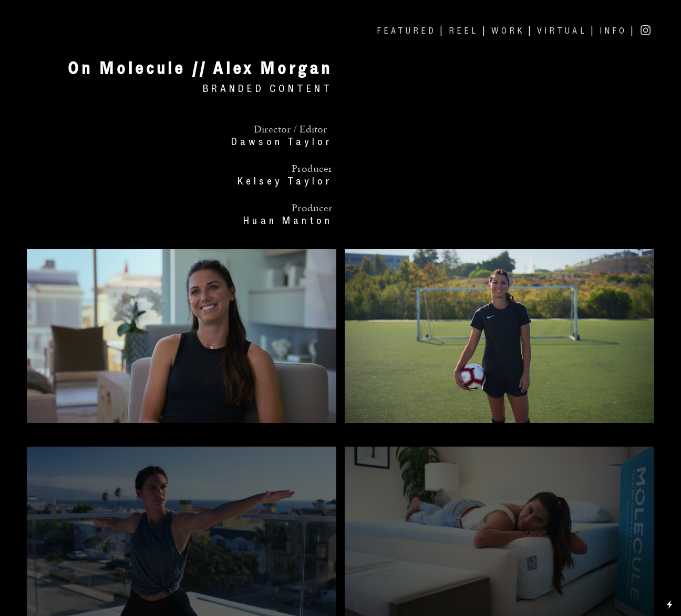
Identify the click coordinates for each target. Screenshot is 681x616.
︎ (647, 31)
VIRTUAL (562, 31)
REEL (463, 31)
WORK (508, 31)
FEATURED (407, 31)
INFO (613, 31)
